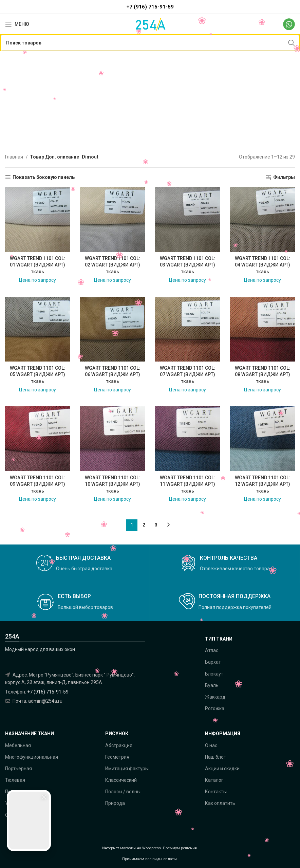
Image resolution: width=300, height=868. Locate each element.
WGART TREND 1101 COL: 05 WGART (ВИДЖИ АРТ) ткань (37, 375)
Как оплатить (220, 803)
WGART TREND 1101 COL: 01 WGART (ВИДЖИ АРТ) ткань (37, 265)
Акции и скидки (222, 769)
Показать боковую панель (44, 177)
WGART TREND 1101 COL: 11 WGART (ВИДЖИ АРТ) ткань (187, 484)
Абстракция (119, 745)
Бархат (213, 662)
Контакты (216, 792)
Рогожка (215, 708)
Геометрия (117, 757)
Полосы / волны (123, 792)
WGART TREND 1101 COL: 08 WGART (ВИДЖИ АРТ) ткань (262, 375)
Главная (15, 157)
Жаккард (215, 697)
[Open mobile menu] (17, 24)
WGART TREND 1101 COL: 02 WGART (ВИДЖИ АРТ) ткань (112, 265)
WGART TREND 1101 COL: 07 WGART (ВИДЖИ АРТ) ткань (187, 375)
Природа (115, 803)
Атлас (212, 650)
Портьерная (18, 769)
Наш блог (215, 757)
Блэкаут (214, 674)
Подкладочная (22, 792)
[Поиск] (150, 43)
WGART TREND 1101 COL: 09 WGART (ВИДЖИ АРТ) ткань (37, 484)
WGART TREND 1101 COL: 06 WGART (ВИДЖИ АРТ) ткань (112, 375)
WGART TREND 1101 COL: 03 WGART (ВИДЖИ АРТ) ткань (187, 265)
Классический (121, 780)
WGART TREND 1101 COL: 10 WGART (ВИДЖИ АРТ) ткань (112, 484)
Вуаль (212, 685)
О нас (211, 745)
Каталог (214, 780)
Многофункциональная (32, 757)
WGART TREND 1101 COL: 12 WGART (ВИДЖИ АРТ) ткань (262, 484)
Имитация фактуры (127, 769)
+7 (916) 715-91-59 (48, 692)
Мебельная (18, 745)
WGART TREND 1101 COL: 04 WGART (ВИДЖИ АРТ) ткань (262, 265)
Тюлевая (15, 780)
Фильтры (284, 177)
